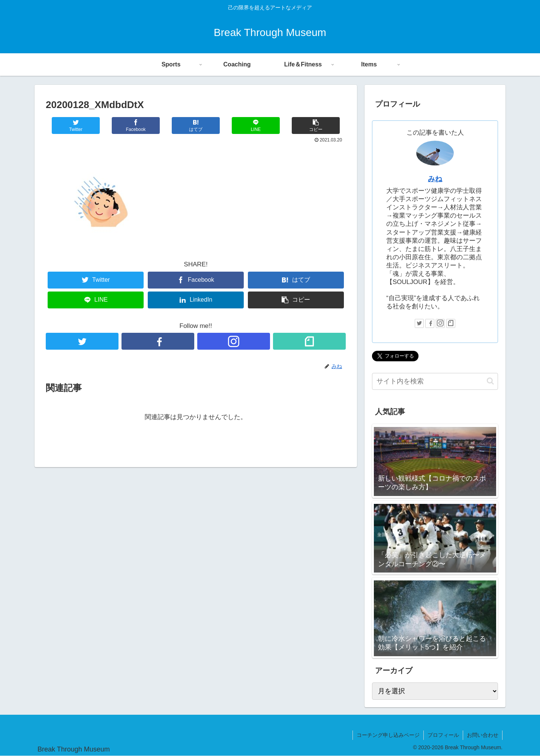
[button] (490, 381)
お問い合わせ (483, 735)
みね (435, 179)
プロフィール (443, 735)
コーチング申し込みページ (388, 735)
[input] (435, 381)
